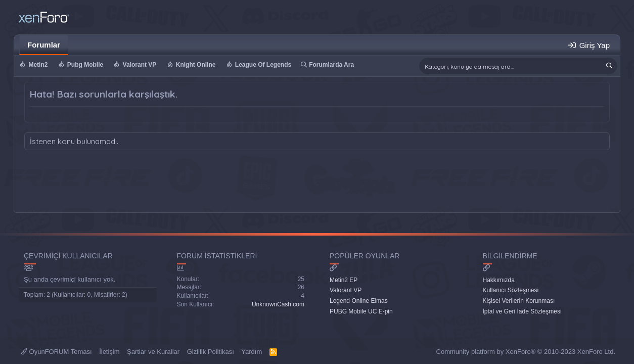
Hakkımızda (499, 280)
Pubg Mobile (85, 65)
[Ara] (518, 66)
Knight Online (196, 65)
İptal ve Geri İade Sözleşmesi (522, 311)
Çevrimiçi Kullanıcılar (68, 256)
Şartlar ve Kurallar (153, 352)
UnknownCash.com (278, 304)
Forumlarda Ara (331, 65)
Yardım (252, 352)
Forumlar (44, 45)
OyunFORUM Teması (56, 352)
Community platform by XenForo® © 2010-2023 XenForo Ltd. (526, 352)
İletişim (109, 352)
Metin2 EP (344, 280)
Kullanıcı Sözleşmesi (511, 290)
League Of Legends (263, 65)
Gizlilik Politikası (211, 352)
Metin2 (38, 65)
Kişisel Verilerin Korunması (519, 301)
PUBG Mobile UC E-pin (361, 311)
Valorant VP (140, 65)
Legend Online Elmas (359, 301)
